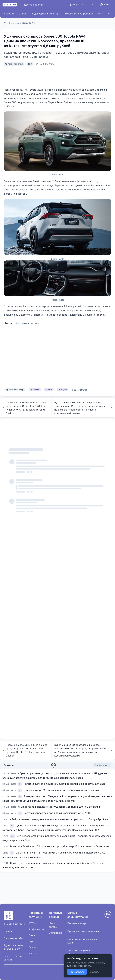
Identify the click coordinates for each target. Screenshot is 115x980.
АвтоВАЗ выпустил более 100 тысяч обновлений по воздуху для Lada (65, 784)
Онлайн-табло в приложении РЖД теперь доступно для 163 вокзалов (59, 807)
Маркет (33, 953)
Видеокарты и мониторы (46, 14)
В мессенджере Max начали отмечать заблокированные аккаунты (63, 790)
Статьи (23, 14)
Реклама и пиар (77, 923)
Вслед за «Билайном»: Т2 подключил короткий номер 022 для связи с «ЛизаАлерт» (60, 846)
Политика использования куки (82, 941)
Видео (32, 947)
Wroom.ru (36, 323)
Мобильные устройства (79, 14)
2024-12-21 (28, 23)
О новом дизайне (14, 938)
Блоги (32, 935)
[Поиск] (92, 5)
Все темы (104, 13)
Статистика (55, 933)
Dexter (9, 323)
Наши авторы (53, 925)
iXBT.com (34, 923)
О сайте (8, 931)
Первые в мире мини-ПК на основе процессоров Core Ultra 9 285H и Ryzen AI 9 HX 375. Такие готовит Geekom (25, 408)
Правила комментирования (83, 931)
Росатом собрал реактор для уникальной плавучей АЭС (57, 813)
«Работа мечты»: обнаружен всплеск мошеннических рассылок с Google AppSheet (59, 819)
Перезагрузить (77, 972)
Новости (9, 14)
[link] (20, 784)
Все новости (102, 765)
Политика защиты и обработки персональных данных (83, 954)
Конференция (36, 929)
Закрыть (95, 972)
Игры (32, 941)
